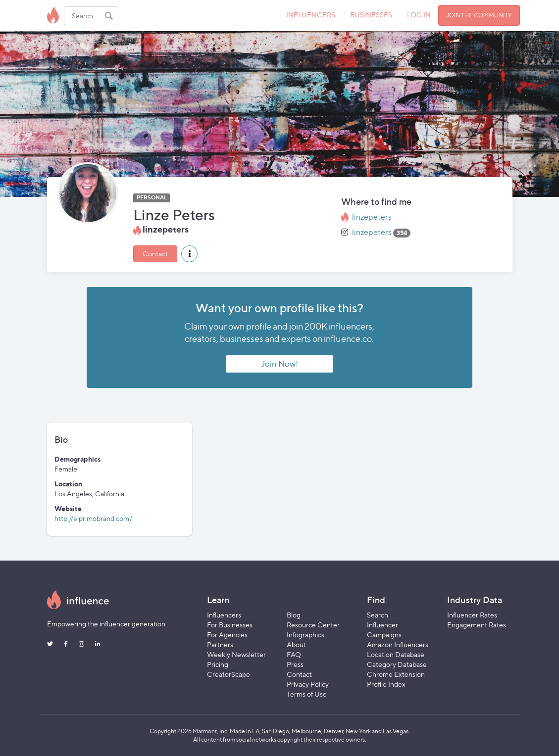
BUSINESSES (371, 15)
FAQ (294, 654)
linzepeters (372, 217)
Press (295, 664)
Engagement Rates (477, 625)
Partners (220, 644)
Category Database (397, 664)
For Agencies (227, 635)
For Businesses (230, 625)
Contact (155, 254)
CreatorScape (229, 674)
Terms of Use (307, 694)
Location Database (396, 654)
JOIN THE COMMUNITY (479, 15)
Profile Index (386, 684)
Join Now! (279, 364)
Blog (294, 615)
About (296, 644)
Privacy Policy (308, 684)
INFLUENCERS (311, 15)
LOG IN (419, 15)
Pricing (218, 664)
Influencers (224, 615)
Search (378, 615)
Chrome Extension (396, 674)
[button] (189, 254)
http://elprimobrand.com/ (93, 518)
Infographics (305, 635)
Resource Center (313, 625)
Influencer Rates (472, 615)
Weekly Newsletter (236, 654)
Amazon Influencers (398, 644)
